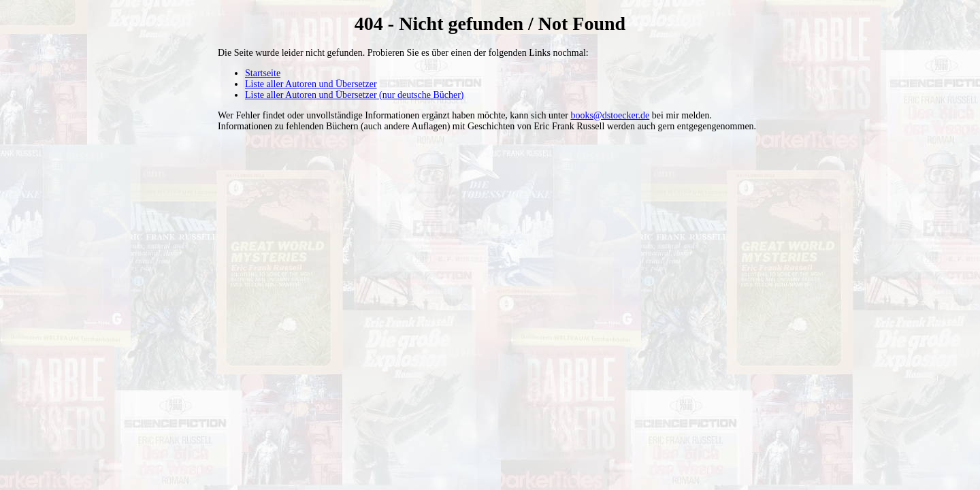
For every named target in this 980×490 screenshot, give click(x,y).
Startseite (263, 73)
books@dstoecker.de (610, 115)
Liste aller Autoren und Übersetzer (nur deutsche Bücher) (355, 95)
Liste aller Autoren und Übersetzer (311, 84)
